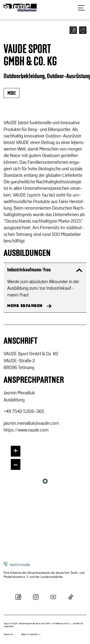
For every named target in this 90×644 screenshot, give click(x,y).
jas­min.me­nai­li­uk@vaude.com (31, 423)
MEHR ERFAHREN (25, 306)
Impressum (8, 635)
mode (12, 93)
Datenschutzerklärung (31, 635)
